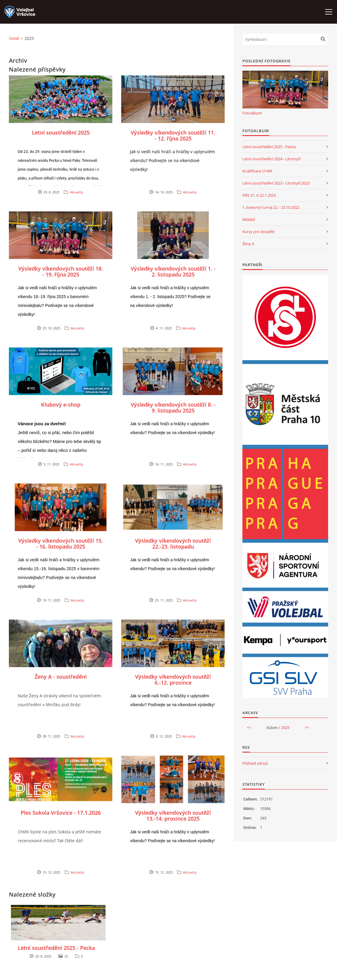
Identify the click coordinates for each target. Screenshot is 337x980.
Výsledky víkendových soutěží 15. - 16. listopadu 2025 (61, 544)
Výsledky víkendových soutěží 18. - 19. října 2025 (61, 271)
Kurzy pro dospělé (258, 232)
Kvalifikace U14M (257, 171)
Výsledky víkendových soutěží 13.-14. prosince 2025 (173, 816)
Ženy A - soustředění (61, 677)
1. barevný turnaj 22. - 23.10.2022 (271, 207)
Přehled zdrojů (255, 763)
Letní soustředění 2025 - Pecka (56, 948)
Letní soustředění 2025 (61, 132)
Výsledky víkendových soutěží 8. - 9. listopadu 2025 (173, 407)
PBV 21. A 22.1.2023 (259, 195)
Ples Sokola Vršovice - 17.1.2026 (61, 813)
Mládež (249, 219)
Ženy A (248, 244)
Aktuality (77, 192)
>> (307, 727)
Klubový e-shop (61, 405)
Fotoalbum (252, 113)
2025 (285, 727)
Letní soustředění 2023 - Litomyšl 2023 (276, 183)
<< (249, 727)
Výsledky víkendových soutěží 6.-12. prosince (173, 680)
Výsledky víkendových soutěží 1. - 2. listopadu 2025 (173, 271)
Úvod (14, 38)
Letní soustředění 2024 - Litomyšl (271, 159)
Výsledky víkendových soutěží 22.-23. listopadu (173, 544)
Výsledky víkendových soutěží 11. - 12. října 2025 (173, 135)
